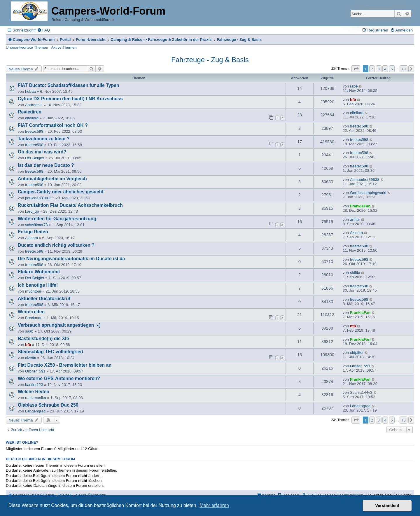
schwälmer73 (36, 225)
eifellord (32, 118)
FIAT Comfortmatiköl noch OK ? (53, 125)
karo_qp (32, 211)
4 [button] (385, 69)
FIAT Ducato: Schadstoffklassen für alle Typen (69, 85)
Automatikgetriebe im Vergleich (52, 179)
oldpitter (357, 353)
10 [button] (404, 69)
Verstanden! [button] (387, 505)
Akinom (32, 238)
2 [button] (372, 69)
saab (29, 331)
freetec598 (34, 131)
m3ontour (33, 291)
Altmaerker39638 (365, 180)
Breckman (34, 318)
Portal (65, 40)
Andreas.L (34, 105)
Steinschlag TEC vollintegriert (51, 352)
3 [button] (379, 69)
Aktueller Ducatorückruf (44, 299)
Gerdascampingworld (368, 193)
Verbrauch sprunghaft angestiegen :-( (59, 325)
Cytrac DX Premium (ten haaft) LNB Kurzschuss (70, 99)
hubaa (30, 91)
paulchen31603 (38, 198)
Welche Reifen (34, 392)
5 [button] (392, 69)
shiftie (355, 273)
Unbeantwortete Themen (27, 47)
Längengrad (35, 411)
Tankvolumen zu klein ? (44, 139)
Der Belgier (35, 158)
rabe (354, 86)
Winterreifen (31, 312)
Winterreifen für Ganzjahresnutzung (57, 219)
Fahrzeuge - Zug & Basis (210, 60)
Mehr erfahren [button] (214, 505)
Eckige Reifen (33, 232)
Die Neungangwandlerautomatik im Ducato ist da (71, 259)
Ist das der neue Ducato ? (46, 165)
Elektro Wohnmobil (39, 272)
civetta (31, 358)
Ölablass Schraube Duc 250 (48, 405)
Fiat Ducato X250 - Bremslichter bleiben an (65, 365)
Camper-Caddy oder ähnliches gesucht (61, 192)
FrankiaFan (360, 206)
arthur (355, 219)
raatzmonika (36, 398)
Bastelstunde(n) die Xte (43, 339)
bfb (353, 100)
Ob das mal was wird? (42, 152)
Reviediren (30, 112)
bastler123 (34, 385)
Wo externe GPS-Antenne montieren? (59, 378)
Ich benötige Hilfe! (38, 285)
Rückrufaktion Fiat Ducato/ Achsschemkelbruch (70, 205)
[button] (356, 69)
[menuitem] (43, 30)
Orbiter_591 (35, 371)
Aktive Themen (64, 47)
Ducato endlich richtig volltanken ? (56, 245)
